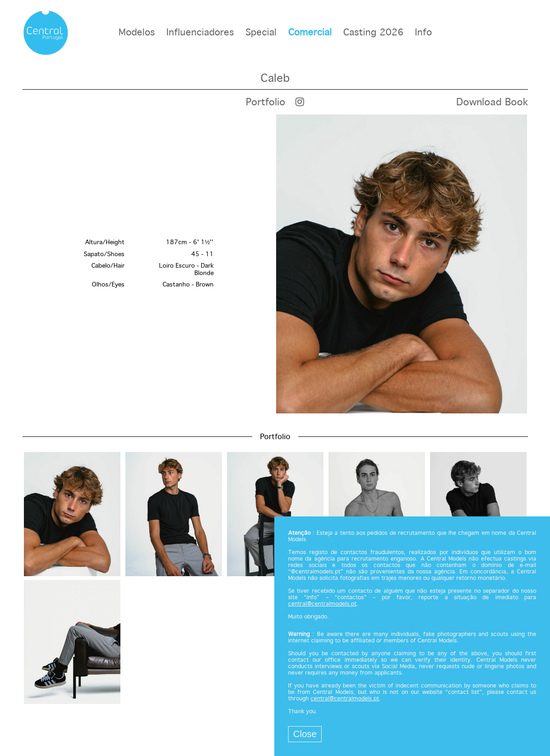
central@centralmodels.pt (322, 604)
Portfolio (266, 103)
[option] (275, 264)
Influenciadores (200, 33)
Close (305, 734)
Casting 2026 (373, 33)
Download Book (492, 103)
